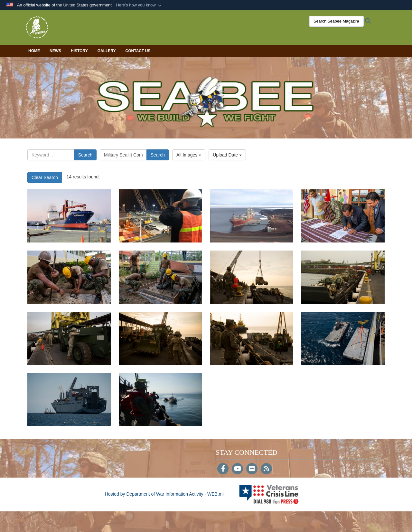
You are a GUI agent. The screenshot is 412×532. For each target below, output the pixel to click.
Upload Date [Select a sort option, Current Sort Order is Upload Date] (227, 155)
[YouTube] (237, 469)
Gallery (107, 51)
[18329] (252, 216)
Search (85, 155)
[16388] (252, 338)
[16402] (343, 277)
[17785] (160, 277)
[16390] (69, 338)
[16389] (160, 338)
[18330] (160, 216)
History (79, 51)
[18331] (69, 216)
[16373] (343, 338)
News (55, 51)
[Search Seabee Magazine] (336, 21)
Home (34, 51)
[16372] (69, 399)
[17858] (343, 216)
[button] (139, 5)
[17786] (69, 277)
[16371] (160, 399)
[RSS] (266, 469)
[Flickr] (252, 469)
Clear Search (45, 177)
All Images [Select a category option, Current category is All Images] (189, 155)
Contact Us (138, 51)
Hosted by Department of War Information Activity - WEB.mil (165, 494)
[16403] (252, 277)
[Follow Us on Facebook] (223, 469)
